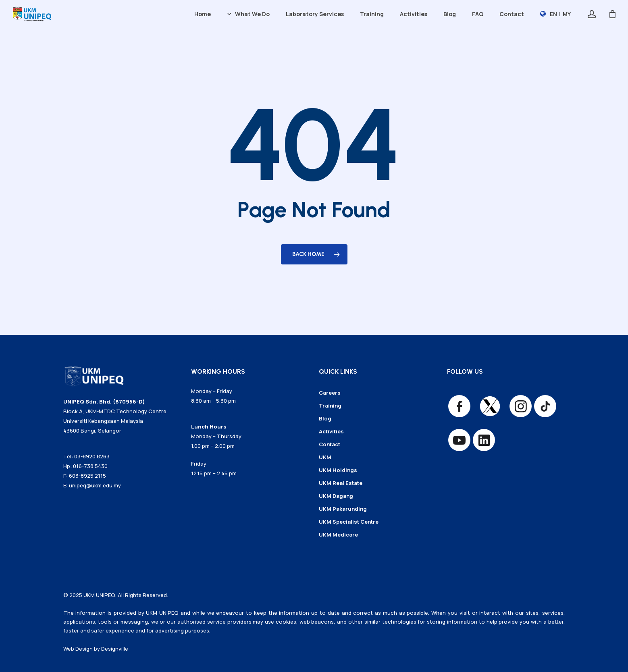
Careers (330, 393)
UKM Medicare (338, 535)
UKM (325, 457)
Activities (331, 431)
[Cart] (612, 14)
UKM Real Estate (341, 483)
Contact (330, 444)
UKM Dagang (336, 496)
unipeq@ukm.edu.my (95, 485)
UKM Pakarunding (343, 509)
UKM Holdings (338, 470)
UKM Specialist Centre (349, 522)
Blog (325, 418)
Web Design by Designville (96, 649)
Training (330, 406)
